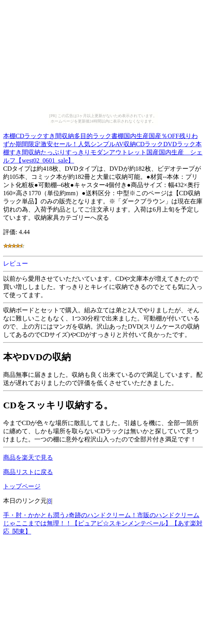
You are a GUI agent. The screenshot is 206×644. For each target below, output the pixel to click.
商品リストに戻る (28, 472)
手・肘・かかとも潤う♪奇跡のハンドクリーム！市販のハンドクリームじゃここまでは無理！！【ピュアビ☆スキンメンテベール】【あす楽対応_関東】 (103, 523)
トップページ (22, 486)
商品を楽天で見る (28, 458)
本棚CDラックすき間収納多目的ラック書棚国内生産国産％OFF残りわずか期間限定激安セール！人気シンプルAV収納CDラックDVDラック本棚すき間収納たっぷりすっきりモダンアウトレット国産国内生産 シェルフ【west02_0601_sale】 (103, 147)
